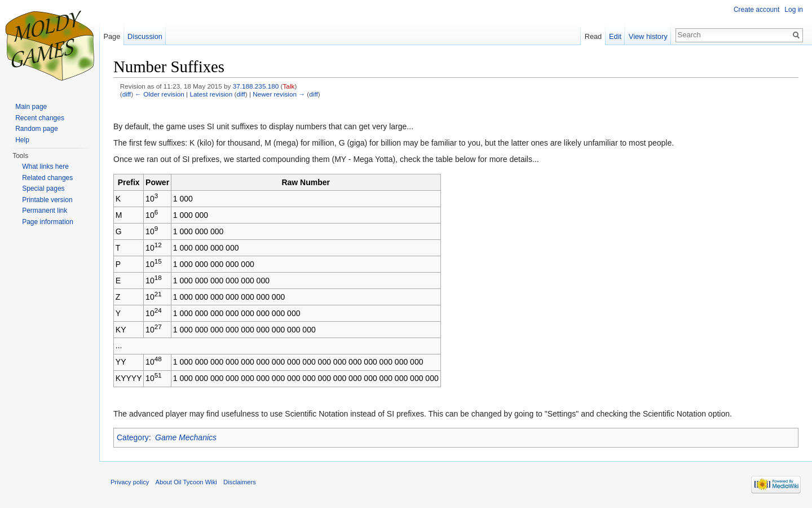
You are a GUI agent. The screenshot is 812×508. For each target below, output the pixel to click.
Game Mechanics (186, 437)
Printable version (47, 200)
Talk (289, 86)
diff (127, 94)
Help (22, 140)
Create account (756, 10)
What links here (45, 167)
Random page (36, 129)
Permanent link (45, 211)
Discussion (145, 36)
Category (133, 437)
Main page (31, 107)
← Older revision (160, 94)
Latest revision (211, 94)
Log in (794, 10)
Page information (48, 222)
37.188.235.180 (256, 86)
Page (112, 36)
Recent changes (40, 118)
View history (648, 36)
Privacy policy (130, 482)
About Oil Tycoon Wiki (186, 482)
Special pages (43, 189)
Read (593, 36)
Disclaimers (240, 482)
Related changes (47, 178)
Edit (615, 36)
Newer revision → (279, 94)
